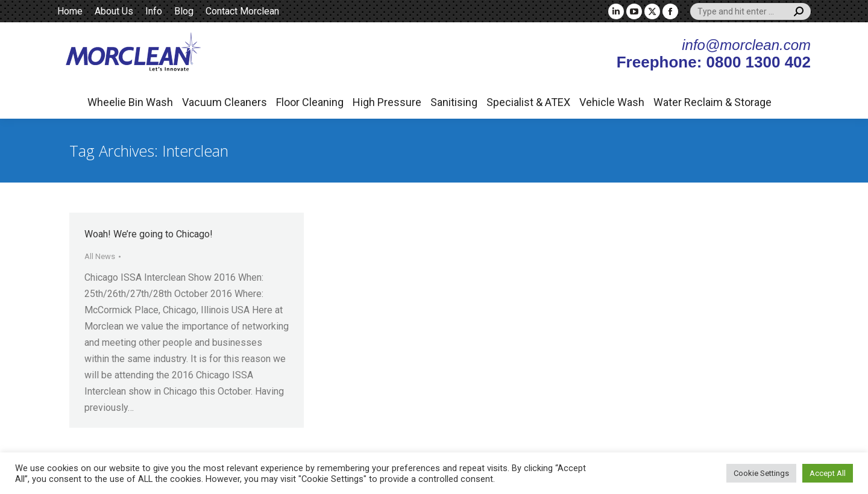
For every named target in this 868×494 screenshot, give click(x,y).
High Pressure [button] (387, 102)
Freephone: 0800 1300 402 (714, 62)
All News (100, 256)
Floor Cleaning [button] (310, 102)
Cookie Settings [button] (761, 473)
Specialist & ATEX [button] (528, 102)
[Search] (750, 11)
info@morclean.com (746, 45)
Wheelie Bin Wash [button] (130, 102)
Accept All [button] (828, 473)
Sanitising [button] (454, 102)
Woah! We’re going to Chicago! (149, 234)
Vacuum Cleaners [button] (225, 102)
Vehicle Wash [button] (612, 102)
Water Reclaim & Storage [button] (712, 102)
